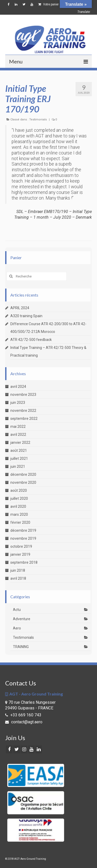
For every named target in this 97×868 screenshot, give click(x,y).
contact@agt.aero (24, 722)
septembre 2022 (24, 419)
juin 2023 (18, 403)
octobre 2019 (21, 546)
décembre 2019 (23, 530)
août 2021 (19, 451)
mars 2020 (19, 514)
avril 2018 (18, 578)
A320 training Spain (26, 316)
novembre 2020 (23, 482)
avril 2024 (18, 387)
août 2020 (19, 490)
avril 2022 (18, 435)
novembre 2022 (23, 411)
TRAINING (21, 647)
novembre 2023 (23, 395)
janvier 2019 (20, 554)
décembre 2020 (23, 474)
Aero (17, 628)
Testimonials (38, 120)
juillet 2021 (19, 458)
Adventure (22, 619)
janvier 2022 (20, 443)
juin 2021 (18, 466)
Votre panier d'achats (59, 4)
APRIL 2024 (20, 308)
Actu (17, 610)
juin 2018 (18, 570)
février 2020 (20, 522)
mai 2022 (18, 427)
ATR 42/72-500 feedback (31, 340)
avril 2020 (18, 506)
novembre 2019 (23, 538)
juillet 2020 (19, 498)
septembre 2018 (24, 562)
